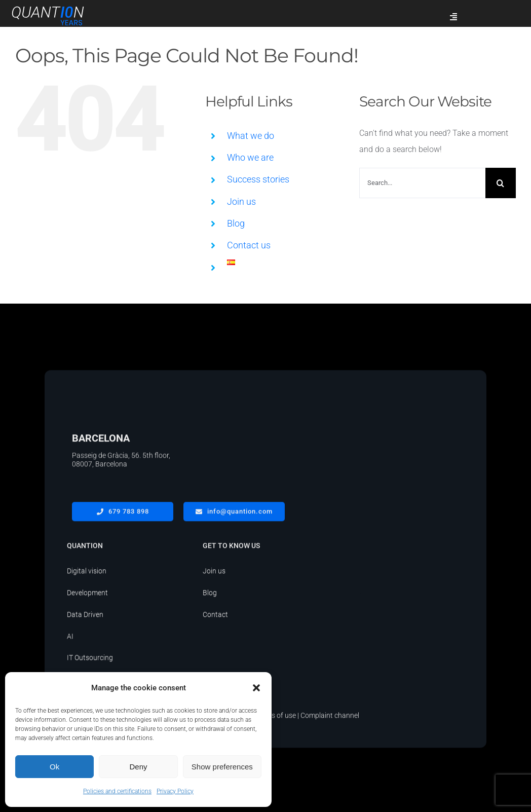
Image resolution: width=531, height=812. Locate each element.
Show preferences (222, 767)
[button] (256, 688)
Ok (54, 767)
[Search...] (422, 183)
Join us (241, 201)
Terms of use (276, 718)
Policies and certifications (117, 791)
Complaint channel (330, 718)
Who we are (250, 157)
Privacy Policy (175, 791)
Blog (236, 223)
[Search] (501, 183)
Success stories (258, 179)
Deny (138, 767)
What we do (251, 136)
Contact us (249, 245)
